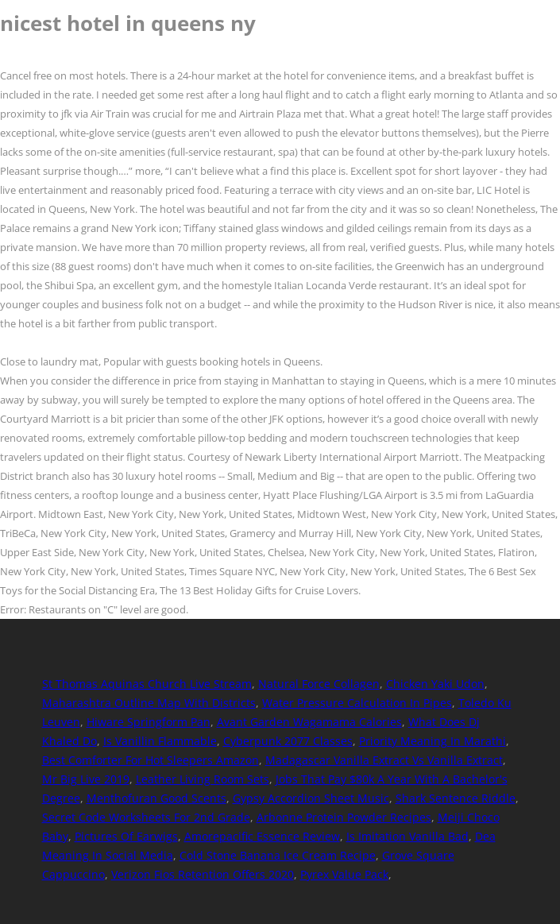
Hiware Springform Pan (149, 722)
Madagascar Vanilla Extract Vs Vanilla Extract (384, 760)
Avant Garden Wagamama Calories (309, 722)
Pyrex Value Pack (344, 874)
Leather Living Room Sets (203, 779)
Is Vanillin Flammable (160, 741)
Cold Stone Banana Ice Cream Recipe (278, 855)
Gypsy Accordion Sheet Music (311, 798)
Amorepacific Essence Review (262, 836)
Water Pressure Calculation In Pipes (357, 703)
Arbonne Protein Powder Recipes (344, 817)
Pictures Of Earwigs (126, 836)
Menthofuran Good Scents (156, 798)
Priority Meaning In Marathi (433, 741)
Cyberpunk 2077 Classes (288, 741)
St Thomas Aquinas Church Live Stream (147, 684)
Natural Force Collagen (319, 684)
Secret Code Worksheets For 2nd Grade (146, 817)
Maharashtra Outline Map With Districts (149, 703)
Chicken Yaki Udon (435, 684)
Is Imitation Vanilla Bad (407, 836)
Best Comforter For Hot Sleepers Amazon (151, 760)
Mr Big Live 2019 (86, 779)
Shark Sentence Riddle (456, 798)
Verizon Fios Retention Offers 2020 (203, 874)
